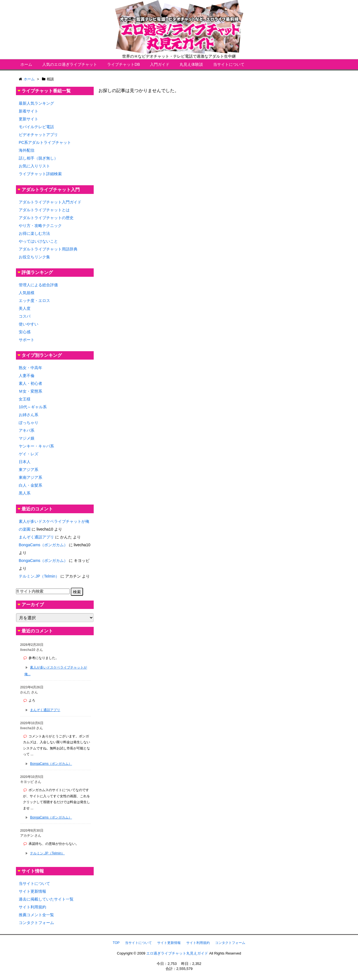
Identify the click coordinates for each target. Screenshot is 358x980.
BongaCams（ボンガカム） (43, 545)
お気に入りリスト (34, 166)
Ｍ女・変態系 (30, 391)
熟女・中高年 (30, 368)
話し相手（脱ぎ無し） (38, 158)
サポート (27, 340)
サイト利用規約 (32, 907)
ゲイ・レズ (29, 454)
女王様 (25, 399)
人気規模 (27, 293)
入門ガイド (160, 64)
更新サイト (29, 119)
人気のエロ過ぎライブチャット (70, 64)
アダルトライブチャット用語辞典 (48, 249)
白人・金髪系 (30, 485)
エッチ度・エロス (34, 301)
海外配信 (27, 150)
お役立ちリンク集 (34, 257)
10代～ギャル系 (33, 407)
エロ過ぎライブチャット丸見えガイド (177, 953)
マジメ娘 (27, 438)
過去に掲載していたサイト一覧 (46, 899)
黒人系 (25, 493)
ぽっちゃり (29, 423)
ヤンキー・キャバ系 (36, 446)
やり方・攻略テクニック (40, 226)
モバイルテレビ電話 (36, 127)
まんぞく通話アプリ (36, 537)
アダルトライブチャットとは (44, 210)
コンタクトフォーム (36, 923)
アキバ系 (27, 430)
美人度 (25, 308)
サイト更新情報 (32, 891)
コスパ (25, 316)
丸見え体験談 (191, 64)
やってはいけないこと (38, 241)
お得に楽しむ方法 (34, 233)
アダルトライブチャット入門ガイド (50, 202)
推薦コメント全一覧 (36, 915)
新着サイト (29, 111)
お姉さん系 (29, 415)
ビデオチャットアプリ (38, 135)
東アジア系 (29, 470)
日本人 (25, 462)
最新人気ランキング (36, 103)
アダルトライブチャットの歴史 (46, 218)
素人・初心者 (30, 383)
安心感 (25, 332)
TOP (116, 943)
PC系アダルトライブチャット (45, 142)
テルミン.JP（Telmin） (39, 576)
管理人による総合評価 (38, 285)
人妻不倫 (27, 376)
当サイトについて (229, 64)
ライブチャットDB (123, 64)
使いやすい (29, 324)
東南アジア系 (30, 477)
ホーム (26, 64)
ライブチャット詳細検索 (40, 174)
